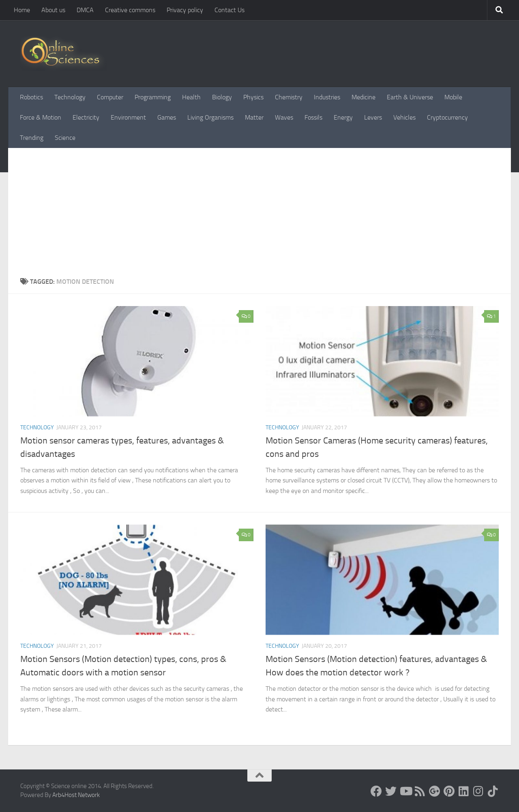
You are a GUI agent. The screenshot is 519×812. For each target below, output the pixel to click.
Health (191, 97)
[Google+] (435, 791)
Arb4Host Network (76, 795)
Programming (153, 97)
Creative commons (130, 10)
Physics (253, 97)
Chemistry (289, 97)
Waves (284, 117)
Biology (222, 97)
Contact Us (229, 10)
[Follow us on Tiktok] (493, 791)
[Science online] (376, 791)
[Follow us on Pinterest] (449, 791)
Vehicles (404, 117)
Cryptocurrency (447, 117)
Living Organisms (210, 117)
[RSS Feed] (420, 791)
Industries (327, 97)
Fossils (313, 117)
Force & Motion (41, 117)
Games (167, 117)
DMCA (85, 10)
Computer (110, 97)
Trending (32, 138)
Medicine (364, 97)
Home (22, 10)
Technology (70, 97)
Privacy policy (185, 10)
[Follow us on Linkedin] (464, 791)
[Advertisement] (259, 209)
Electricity (86, 117)
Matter (254, 117)
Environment (128, 117)
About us (53, 10)
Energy (343, 117)
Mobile (453, 97)
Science (65, 138)
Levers (373, 117)
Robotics (31, 97)
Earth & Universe (410, 97)
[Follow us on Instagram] (478, 791)
